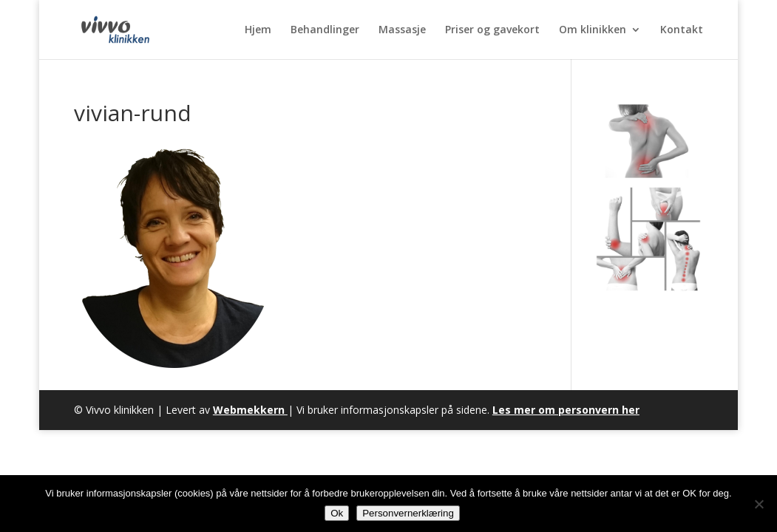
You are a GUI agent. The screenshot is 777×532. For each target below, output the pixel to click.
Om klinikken (593, 30)
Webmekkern (250, 410)
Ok (337, 513)
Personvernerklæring (408, 513)
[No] (759, 504)
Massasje (402, 30)
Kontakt (682, 30)
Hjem (258, 30)
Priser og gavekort (492, 30)
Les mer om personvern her (566, 410)
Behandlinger (325, 30)
